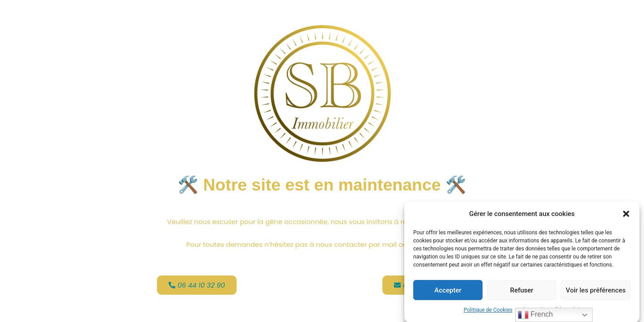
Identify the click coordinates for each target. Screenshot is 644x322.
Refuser (521, 291)
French (535, 315)
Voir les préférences (596, 291)
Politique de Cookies (488, 311)
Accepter (448, 291)
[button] (626, 216)
